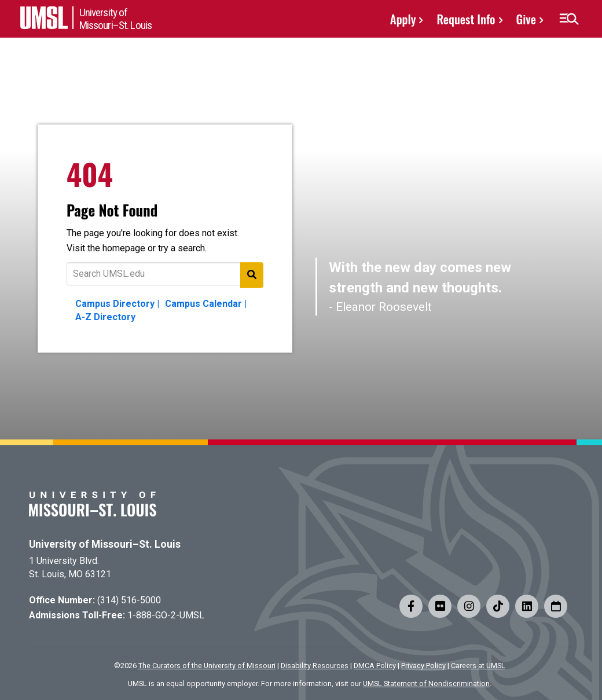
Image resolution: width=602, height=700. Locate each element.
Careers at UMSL (478, 666)
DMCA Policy (375, 666)
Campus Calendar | (206, 304)
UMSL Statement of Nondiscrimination (426, 683)
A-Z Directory (105, 317)
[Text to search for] (165, 274)
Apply (403, 19)
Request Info (466, 19)
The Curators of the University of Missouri (207, 666)
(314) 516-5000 (129, 600)
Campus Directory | (117, 304)
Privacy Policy (423, 666)
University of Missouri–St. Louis (105, 544)
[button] (569, 19)
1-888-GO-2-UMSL (166, 615)
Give (526, 19)
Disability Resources (315, 666)
